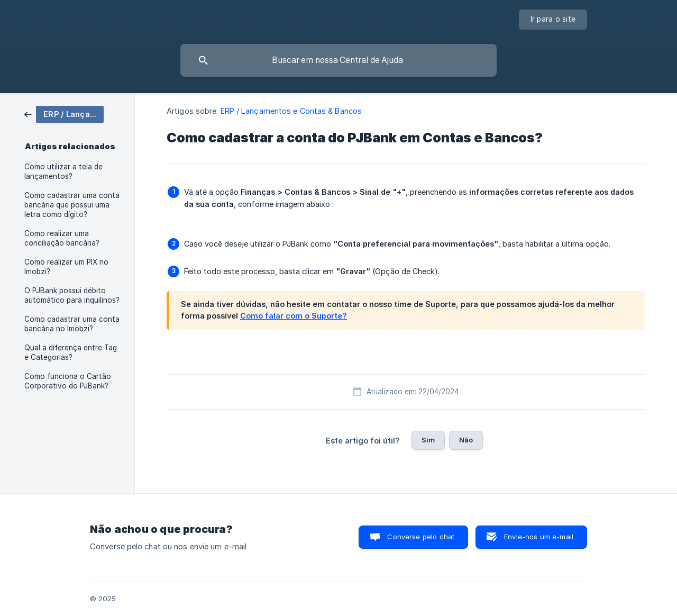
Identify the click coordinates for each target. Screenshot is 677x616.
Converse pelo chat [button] (421, 537)
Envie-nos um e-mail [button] (539, 537)
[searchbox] (338, 60)
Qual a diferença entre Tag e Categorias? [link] (71, 352)
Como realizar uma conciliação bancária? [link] (62, 238)
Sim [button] (428, 440)
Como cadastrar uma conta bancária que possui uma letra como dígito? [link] (72, 205)
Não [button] (466, 440)
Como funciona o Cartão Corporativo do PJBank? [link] (68, 381)
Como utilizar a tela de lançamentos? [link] (63, 171)
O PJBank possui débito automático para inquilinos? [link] (72, 295)
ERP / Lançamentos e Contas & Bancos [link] (291, 111)
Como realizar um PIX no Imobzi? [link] (66, 267)
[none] (553, 20)
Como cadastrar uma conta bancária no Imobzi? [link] (72, 324)
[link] (64, 114)
